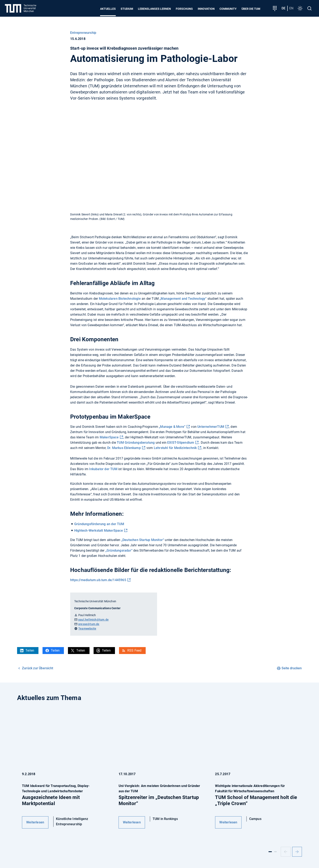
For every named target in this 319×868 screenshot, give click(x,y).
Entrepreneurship (83, 33)
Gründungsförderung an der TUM (99, 524)
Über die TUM (251, 9)
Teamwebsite (87, 629)
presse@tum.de (89, 624)
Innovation (206, 9)
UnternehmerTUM (211, 427)
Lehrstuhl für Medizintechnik (175, 448)
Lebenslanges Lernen (154, 9)
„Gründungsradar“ (119, 550)
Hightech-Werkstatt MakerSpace (99, 531)
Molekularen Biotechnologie (120, 299)
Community (228, 9)
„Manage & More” (172, 427)
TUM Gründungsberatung (136, 443)
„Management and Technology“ (183, 299)
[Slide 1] (270, 852)
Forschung (184, 9)
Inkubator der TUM (103, 469)
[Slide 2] (275, 852)
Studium (127, 9)
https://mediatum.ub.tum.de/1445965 (98, 580)
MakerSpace (109, 437)
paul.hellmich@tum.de (93, 620)
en (291, 8)
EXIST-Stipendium (180, 443)
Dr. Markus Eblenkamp (124, 448)
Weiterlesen (35, 822)
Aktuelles (108, 9)
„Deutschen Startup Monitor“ (143, 540)
